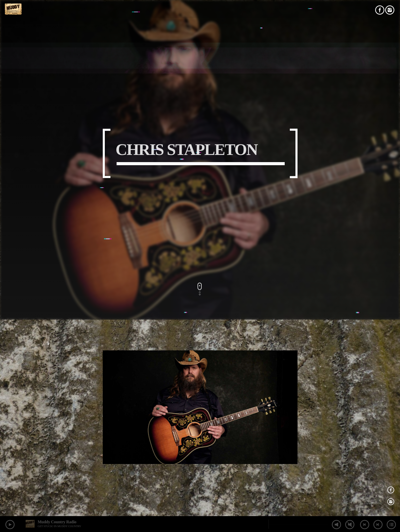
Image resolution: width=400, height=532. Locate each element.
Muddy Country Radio (57, 522)
